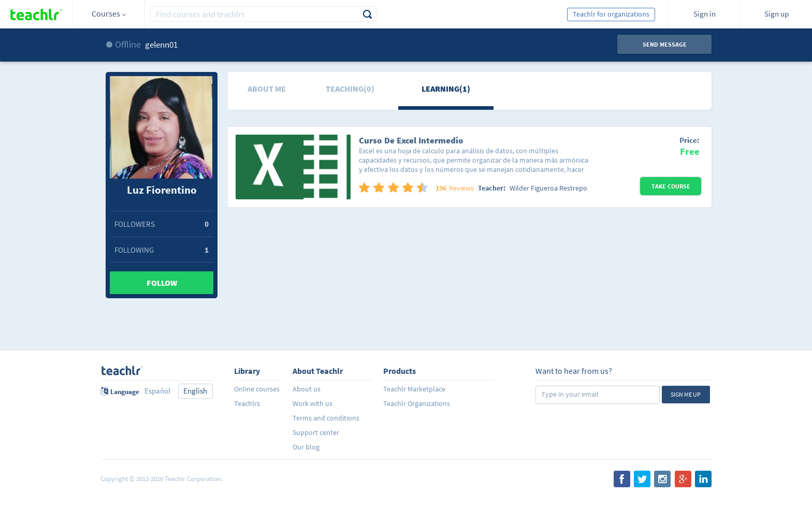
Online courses (257, 389)
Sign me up (686, 394)
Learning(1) (446, 89)
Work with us (313, 403)
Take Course (671, 186)
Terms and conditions (326, 418)
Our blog (306, 447)
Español (157, 391)
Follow (162, 283)
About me (267, 89)
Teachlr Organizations (417, 403)
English (195, 391)
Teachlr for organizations (611, 14)
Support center (316, 432)
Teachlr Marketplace (414, 389)
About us (307, 389)
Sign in (705, 14)
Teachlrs (247, 403)
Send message (665, 44)
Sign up (777, 14)
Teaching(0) (350, 89)
